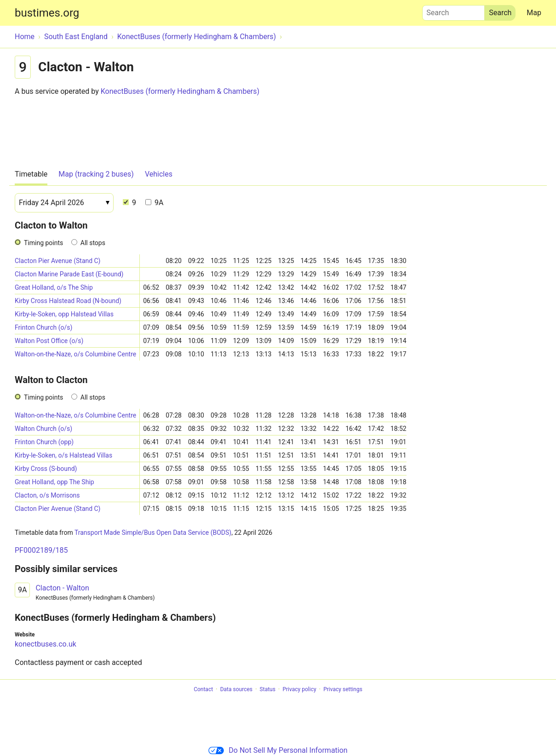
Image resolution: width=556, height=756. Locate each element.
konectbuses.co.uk (46, 644)
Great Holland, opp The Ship (54, 482)
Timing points (43, 243)
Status (268, 689)
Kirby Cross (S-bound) (46, 469)
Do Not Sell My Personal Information (278, 750)
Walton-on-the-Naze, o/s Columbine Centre (75, 354)
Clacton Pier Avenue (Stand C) (57, 261)
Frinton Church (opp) (44, 442)
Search (453, 11)
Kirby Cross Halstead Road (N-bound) (68, 301)
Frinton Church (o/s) (43, 327)
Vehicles (159, 174)
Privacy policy (299, 689)
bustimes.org (47, 13)
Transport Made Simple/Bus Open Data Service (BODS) (153, 533)
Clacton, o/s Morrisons (47, 495)
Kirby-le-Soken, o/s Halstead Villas (63, 455)
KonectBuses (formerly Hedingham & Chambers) (180, 91)
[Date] (64, 203)
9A (154, 203)
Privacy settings (343, 689)
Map (534, 13)
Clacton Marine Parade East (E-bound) (69, 274)
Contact (203, 689)
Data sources (236, 689)
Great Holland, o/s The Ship (54, 287)
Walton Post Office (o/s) (49, 341)
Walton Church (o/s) (43, 429)
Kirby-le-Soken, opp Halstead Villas (64, 314)
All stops (93, 243)
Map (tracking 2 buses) (96, 174)
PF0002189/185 (41, 550)
